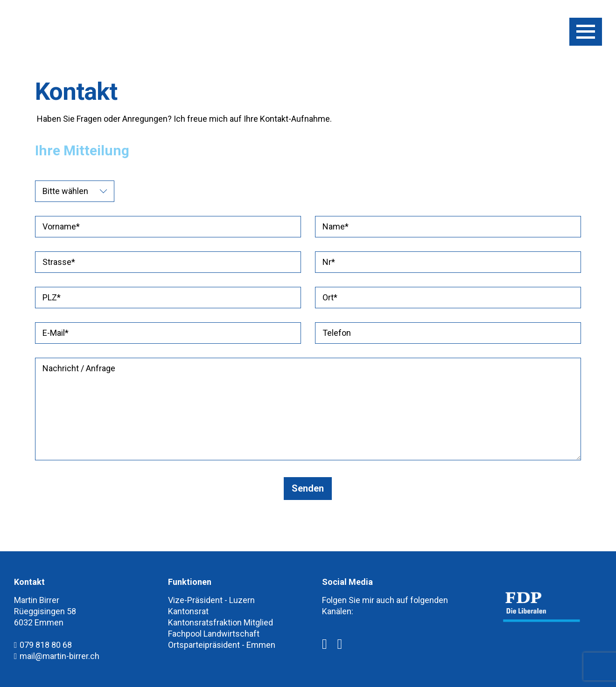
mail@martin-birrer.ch (57, 656)
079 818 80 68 (43, 645)
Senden (308, 488)
